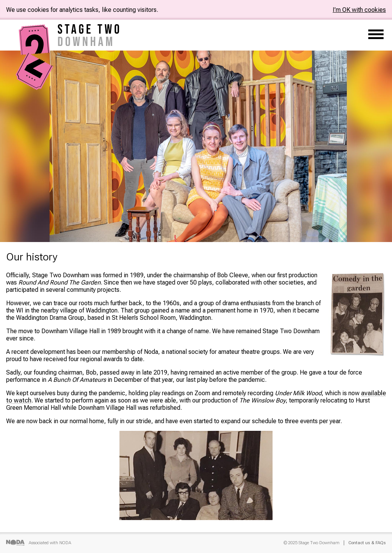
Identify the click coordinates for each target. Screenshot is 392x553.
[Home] (35, 87)
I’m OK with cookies (359, 10)
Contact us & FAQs (367, 543)
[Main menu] (376, 35)
